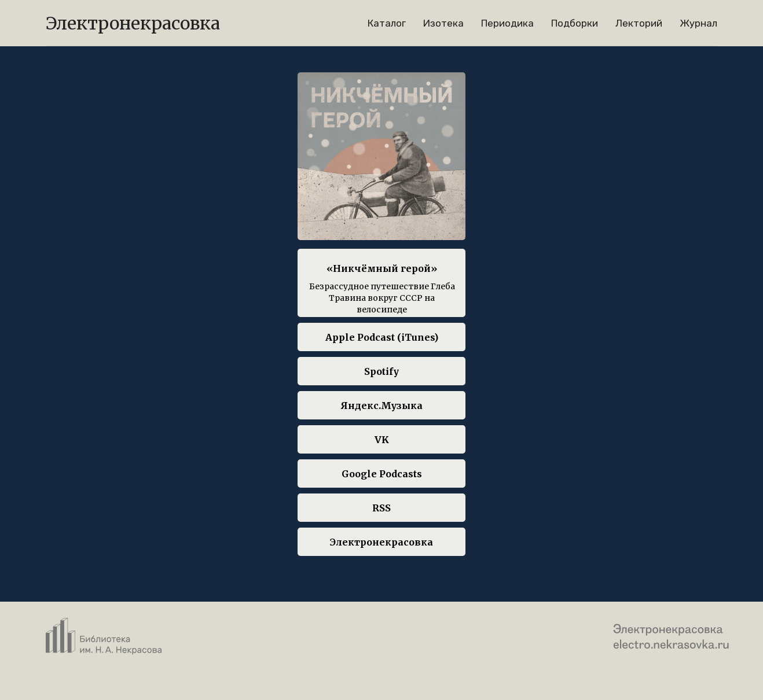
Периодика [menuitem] (507, 23)
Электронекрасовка (381, 542)
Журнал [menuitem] (698, 23)
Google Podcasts (382, 474)
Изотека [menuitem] (443, 23)
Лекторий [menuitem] (639, 23)
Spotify (381, 371)
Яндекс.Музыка (382, 406)
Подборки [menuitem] (575, 23)
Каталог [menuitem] (387, 23)
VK (382, 440)
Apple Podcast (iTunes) (382, 337)
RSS (381, 508)
